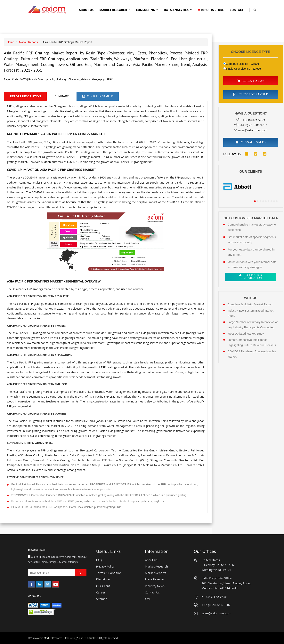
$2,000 (257, 69)
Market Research (113, 10)
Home (10, 42)
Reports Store (211, 10)
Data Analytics (176, 10)
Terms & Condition (109, 573)
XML (148, 599)
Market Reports (28, 42)
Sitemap (102, 599)
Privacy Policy (105, 566)
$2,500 (255, 64)
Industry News (155, 586)
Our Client (103, 586)
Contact (237, 10)
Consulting (145, 10)
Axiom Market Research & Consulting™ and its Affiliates (66, 638)
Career (101, 592)
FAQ (99, 560)
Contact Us (152, 592)
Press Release (154, 579)
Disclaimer (103, 579)
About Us (86, 10)
